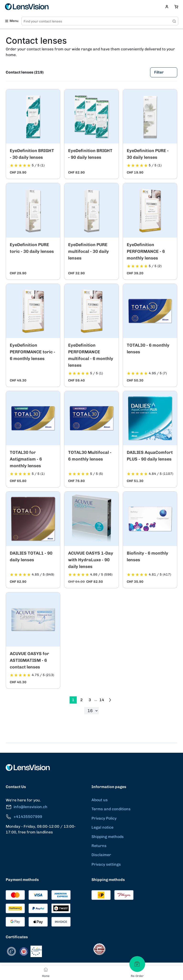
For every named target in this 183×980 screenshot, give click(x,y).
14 (102, 700)
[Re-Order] (137, 964)
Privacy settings (106, 864)
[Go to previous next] (110, 700)
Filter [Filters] (164, 72)
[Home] (46, 969)
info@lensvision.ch (27, 807)
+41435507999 (24, 817)
